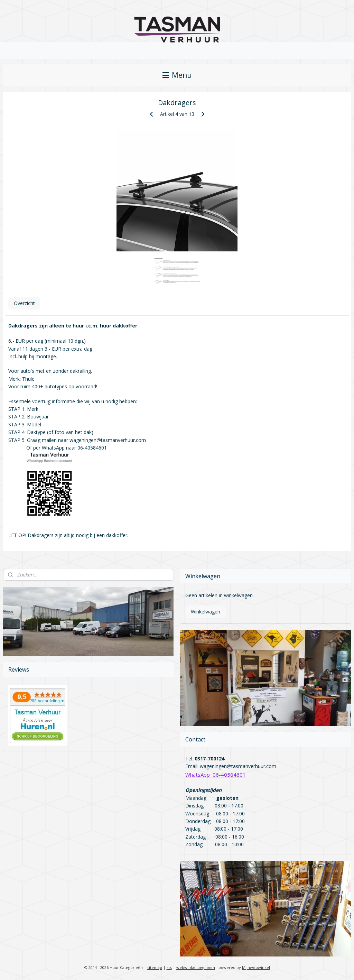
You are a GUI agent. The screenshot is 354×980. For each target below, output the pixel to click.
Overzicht (24, 303)
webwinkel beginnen (196, 967)
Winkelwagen (206, 612)
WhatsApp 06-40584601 (216, 775)
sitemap (155, 967)
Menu (177, 75)
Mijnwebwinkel (256, 967)
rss (169, 967)
